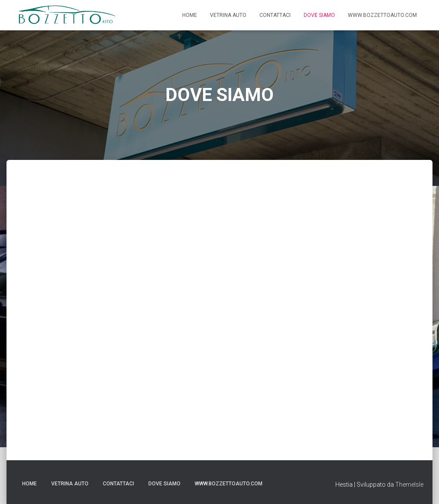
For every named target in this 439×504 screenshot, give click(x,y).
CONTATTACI (275, 15)
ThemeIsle (409, 484)
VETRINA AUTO (228, 15)
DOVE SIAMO (319, 15)
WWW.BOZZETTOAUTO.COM (382, 15)
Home (190, 15)
